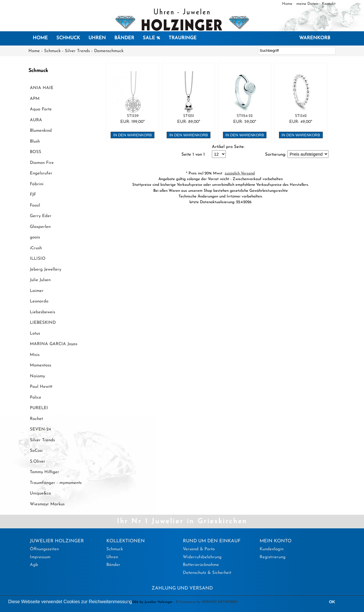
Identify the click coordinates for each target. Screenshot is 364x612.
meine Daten (308, 4)
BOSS (36, 152)
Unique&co (40, 493)
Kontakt (329, 4)
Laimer (37, 291)
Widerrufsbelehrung (202, 557)
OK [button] (332, 602)
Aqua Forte (41, 109)
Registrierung (273, 557)
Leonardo (39, 301)
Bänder (124, 38)
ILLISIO (38, 259)
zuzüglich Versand (240, 173)
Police (36, 398)
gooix (35, 237)
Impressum (40, 557)
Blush (35, 142)
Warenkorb (315, 38)
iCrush (36, 248)
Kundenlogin (272, 549)
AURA (36, 120)
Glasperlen (40, 227)
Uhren (97, 38)
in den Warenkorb (133, 135)
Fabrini (37, 184)
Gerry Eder (41, 216)
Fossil (35, 206)
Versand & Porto (199, 549)
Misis (35, 355)
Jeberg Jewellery (45, 270)
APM (35, 99)
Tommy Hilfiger (45, 472)
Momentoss (41, 365)
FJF (33, 195)
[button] (134, 602)
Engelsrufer (41, 173)
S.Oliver (38, 462)
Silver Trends (77, 51)
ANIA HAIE (42, 88)
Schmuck (68, 38)
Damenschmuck (109, 51)
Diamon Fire (42, 163)
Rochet (36, 419)
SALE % (151, 38)
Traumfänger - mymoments (56, 483)
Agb (34, 565)
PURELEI (39, 408)
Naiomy (37, 376)
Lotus (35, 334)
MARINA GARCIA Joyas (54, 344)
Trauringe (183, 38)
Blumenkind (41, 131)
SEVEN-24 (40, 429)
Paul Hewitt (41, 387)
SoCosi (36, 451)
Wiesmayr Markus (47, 504)
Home (288, 4)
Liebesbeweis (43, 312)
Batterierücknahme (201, 565)
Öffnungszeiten (44, 549)
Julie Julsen (40, 280)
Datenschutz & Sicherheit (207, 573)
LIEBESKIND (43, 323)
